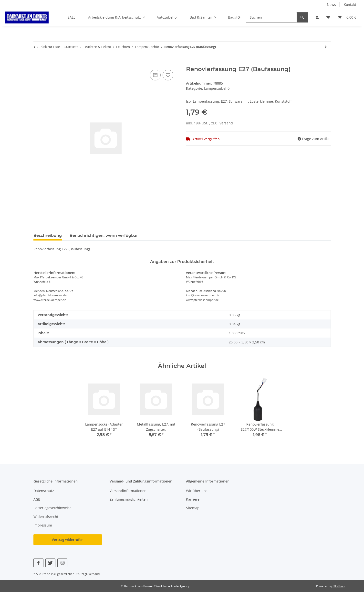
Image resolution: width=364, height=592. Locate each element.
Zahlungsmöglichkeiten (129, 499)
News (331, 5)
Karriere (193, 499)
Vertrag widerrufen (68, 540)
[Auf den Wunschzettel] (168, 75)
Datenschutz (44, 491)
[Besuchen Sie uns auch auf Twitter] (50, 563)
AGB (37, 499)
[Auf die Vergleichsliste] (155, 75)
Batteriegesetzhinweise (52, 508)
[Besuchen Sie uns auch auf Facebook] (38, 563)
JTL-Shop (339, 586)
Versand (226, 123)
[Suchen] (271, 17)
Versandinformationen (128, 491)
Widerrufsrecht (46, 517)
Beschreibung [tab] (48, 236)
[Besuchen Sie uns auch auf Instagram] (62, 563)
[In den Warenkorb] (37, 63)
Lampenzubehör (218, 88)
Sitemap (193, 508)
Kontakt (350, 5)
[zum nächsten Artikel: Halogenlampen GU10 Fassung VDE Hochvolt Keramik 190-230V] (326, 47)
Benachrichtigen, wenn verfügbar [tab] (104, 236)
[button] (317, 17)
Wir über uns (197, 491)
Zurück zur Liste (48, 47)
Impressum (43, 525)
